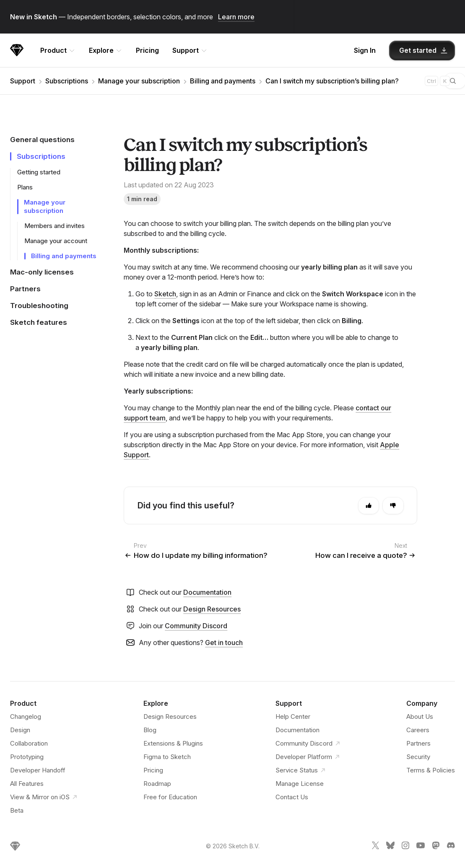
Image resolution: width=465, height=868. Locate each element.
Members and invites (55, 226)
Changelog (26, 716)
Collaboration (29, 743)
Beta (17, 810)
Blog (150, 730)
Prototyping (27, 757)
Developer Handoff (38, 770)
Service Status (302, 770)
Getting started (39, 172)
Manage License (300, 784)
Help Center (293, 716)
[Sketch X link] (375, 847)
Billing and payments (223, 81)
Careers (418, 730)
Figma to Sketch (167, 757)
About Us (420, 716)
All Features (27, 784)
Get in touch (224, 643)
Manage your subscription (139, 81)
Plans (25, 187)
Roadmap (157, 784)
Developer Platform (305, 757)
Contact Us (292, 797)
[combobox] (400, 81)
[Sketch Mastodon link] (436, 847)
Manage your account (56, 241)
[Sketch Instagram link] (405, 847)
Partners (418, 743)
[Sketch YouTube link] (421, 847)
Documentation (207, 592)
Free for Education (170, 797)
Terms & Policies (431, 770)
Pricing (147, 50)
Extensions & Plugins (173, 743)
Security (418, 757)
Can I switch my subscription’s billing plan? (332, 81)
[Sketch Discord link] (451, 847)
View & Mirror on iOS (41, 797)
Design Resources (212, 609)
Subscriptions (67, 81)
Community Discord (196, 626)
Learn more (236, 17)
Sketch (165, 294)
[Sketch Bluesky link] (390, 847)
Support (23, 81)
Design (20, 730)
